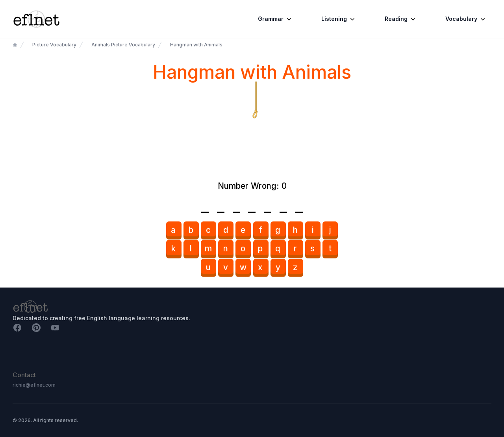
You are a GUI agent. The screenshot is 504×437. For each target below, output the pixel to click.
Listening (339, 19)
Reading (401, 19)
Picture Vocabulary (54, 45)
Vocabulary (466, 19)
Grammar (275, 19)
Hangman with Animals (196, 45)
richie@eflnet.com (34, 385)
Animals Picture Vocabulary (123, 45)
